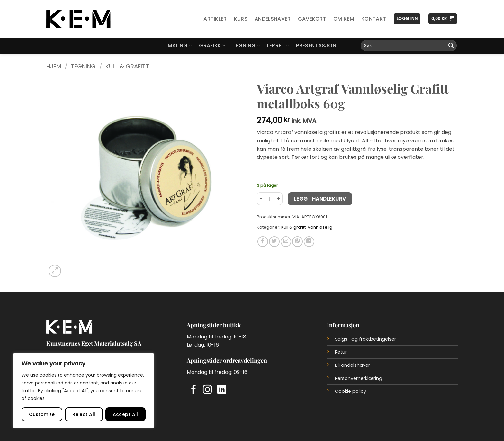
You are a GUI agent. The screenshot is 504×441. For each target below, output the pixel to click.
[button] (407, 19)
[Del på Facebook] (263, 242)
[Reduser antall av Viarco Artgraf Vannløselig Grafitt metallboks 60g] (261, 199)
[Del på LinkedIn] (309, 242)
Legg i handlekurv (320, 199)
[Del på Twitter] (274, 242)
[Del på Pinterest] (297, 242)
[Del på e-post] (286, 242)
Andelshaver (273, 19)
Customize (42, 414)
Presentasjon (316, 45)
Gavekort (312, 19)
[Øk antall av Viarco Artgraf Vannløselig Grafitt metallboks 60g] (279, 199)
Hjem (54, 66)
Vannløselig (320, 227)
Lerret (278, 45)
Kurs (241, 19)
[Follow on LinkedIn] (222, 390)
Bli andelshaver (352, 365)
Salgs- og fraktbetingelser (365, 339)
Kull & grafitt (127, 66)
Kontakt (374, 19)
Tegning (246, 45)
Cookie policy (351, 391)
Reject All (84, 414)
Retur (341, 352)
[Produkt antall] (270, 199)
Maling (180, 45)
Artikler (215, 19)
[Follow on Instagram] (207, 390)
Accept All (126, 414)
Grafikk (212, 45)
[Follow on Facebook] (194, 390)
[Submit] (451, 46)
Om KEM (344, 19)
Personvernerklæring (359, 378)
